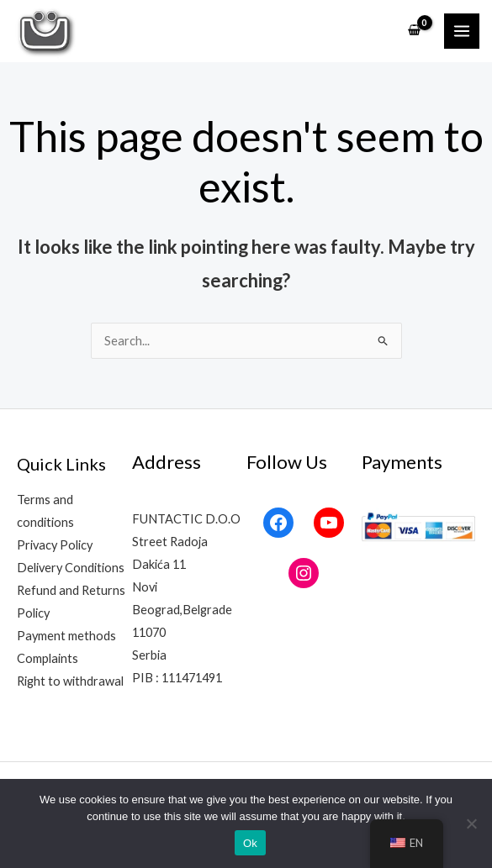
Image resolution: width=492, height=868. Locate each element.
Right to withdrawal (70, 681)
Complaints (48, 658)
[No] (471, 823)
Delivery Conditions (71, 568)
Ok (250, 843)
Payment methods (66, 636)
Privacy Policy (55, 545)
